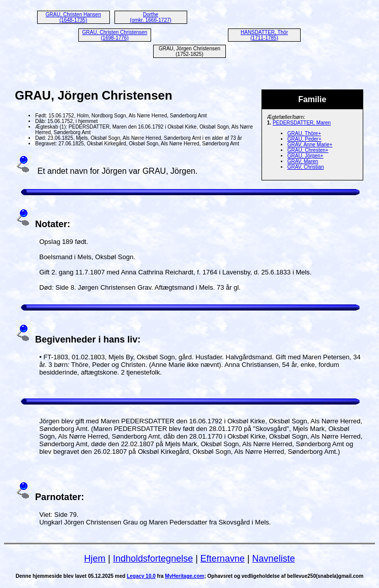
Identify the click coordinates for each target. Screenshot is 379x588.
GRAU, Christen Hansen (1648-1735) (74, 17)
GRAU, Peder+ (304, 139)
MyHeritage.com (184, 576)
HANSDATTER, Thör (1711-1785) (264, 35)
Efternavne (223, 559)
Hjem (95, 559)
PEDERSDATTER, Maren (302, 123)
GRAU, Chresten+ (308, 150)
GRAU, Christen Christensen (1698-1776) (115, 35)
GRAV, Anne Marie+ (310, 145)
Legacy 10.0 (141, 576)
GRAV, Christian (306, 167)
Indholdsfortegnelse (153, 559)
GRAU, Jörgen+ (305, 156)
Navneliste (274, 559)
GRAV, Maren (303, 161)
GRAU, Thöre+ (304, 133)
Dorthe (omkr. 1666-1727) (151, 17)
